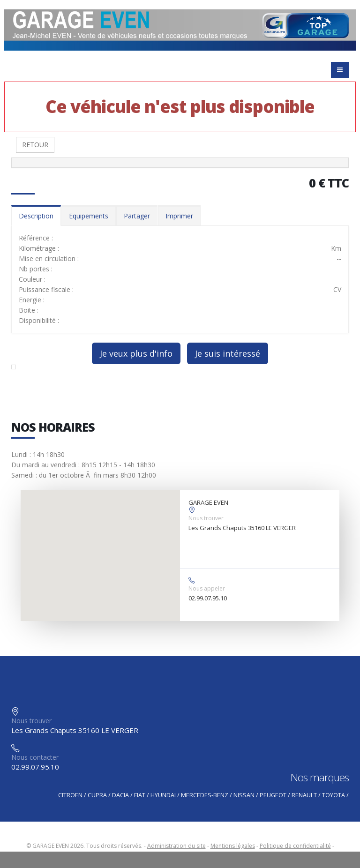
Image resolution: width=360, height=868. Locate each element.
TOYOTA (334, 795)
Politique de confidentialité (295, 846)
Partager (137, 216)
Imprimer (179, 216)
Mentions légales (233, 846)
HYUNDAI (163, 795)
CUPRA (97, 795)
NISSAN (244, 795)
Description (36, 216)
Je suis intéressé (228, 353)
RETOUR (35, 145)
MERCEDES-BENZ (205, 795)
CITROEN (70, 795)
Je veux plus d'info (136, 353)
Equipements (89, 216)
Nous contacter (35, 757)
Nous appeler (207, 588)
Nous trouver (206, 518)
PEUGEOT (273, 795)
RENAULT (304, 795)
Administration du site (176, 846)
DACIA (120, 795)
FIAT (140, 795)
